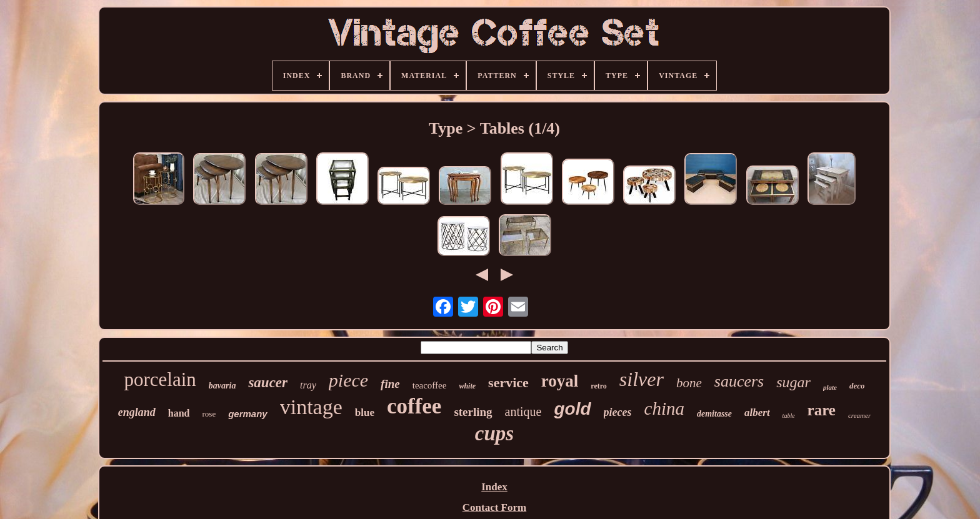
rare (822, 410)
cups (494, 433)
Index (494, 487)
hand (179, 413)
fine (390, 384)
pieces (618, 412)
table (789, 416)
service (508, 383)
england (137, 412)
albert (757, 413)
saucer (268, 383)
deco (857, 386)
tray (308, 385)
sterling (473, 412)
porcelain (160, 379)
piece (348, 380)
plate (830, 387)
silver (642, 379)
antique (523, 412)
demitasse (714, 414)
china (664, 408)
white (467, 386)
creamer (859, 415)
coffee (414, 406)
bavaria (222, 386)
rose (209, 414)
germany (248, 414)
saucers (739, 381)
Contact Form (494, 507)
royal (560, 381)
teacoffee (430, 385)
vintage (311, 407)
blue (365, 413)
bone (689, 383)
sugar (793, 382)
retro (599, 386)
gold (572, 409)
